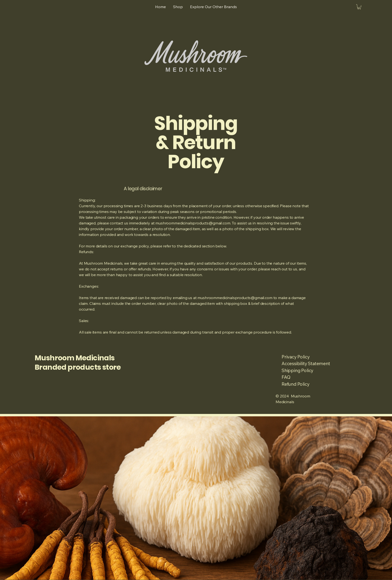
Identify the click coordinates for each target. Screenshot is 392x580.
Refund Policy (296, 384)
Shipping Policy (297, 370)
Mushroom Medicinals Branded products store (78, 363)
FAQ (286, 377)
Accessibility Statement (306, 363)
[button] (359, 7)
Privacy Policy (296, 357)
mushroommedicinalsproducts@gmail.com (193, 223)
